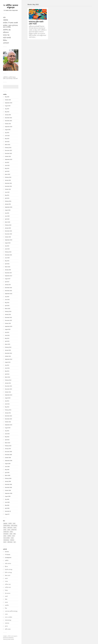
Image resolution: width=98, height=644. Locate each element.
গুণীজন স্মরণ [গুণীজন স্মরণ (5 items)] (14, 530)
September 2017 (8, 276)
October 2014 (8, 356)
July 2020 (7, 213)
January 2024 (8, 115)
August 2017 (8, 279)
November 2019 (8, 234)
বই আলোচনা (8, 593)
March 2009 (7, 475)
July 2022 (7, 162)
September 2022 (8, 159)
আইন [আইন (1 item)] (14, 523)
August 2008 (8, 496)
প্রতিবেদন (6, 32)
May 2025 (7, 97)
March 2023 (7, 145)
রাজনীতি (7, 605)
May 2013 (7, 407)
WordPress (11, 638)
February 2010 (8, 446)
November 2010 (8, 419)
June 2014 (7, 368)
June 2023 (7, 136)
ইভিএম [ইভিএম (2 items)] (5, 528)
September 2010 (8, 425)
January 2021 (8, 204)
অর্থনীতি (7, 561)
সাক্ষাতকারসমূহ (8, 620)
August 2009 (8, 464)
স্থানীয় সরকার (8, 629)
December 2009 (8, 452)
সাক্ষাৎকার (7, 623)
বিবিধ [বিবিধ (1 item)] (14, 534)
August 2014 (8, 362)
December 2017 (8, 273)
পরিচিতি (6, 20)
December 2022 (8, 150)
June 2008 (7, 502)
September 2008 (8, 493)
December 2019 (8, 231)
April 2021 (7, 198)
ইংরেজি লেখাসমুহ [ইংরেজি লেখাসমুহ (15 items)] (7, 526)
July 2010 (7, 431)
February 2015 (8, 347)
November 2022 (8, 153)
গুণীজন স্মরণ (8, 584)
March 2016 (7, 309)
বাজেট (6, 596)
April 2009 (7, 473)
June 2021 (7, 192)
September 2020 (8, 207)
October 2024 (8, 100)
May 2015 (7, 338)
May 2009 (7, 470)
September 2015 (8, 326)
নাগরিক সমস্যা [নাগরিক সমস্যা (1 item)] (6, 532)
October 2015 (8, 323)
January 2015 (8, 350)
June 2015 (7, 335)
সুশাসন (6, 626)
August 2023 (8, 130)
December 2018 (8, 255)
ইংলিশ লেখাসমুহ (8, 573)
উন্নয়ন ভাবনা (8, 575)
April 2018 (7, 264)
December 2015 (8, 317)
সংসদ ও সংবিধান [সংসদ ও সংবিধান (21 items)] (7, 538)
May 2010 (7, 437)
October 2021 (8, 189)
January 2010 (8, 449)
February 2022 (8, 177)
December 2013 (8, 386)
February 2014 (8, 380)
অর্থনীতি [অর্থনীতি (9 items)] (10, 523)
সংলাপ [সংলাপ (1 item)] (13, 536)
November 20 (8, 511)
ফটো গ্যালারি (7, 38)
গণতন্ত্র (6, 581)
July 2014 (7, 365)
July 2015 (7, 332)
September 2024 (8, 103)
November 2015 (8, 320)
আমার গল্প (6, 35)
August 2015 (8, 329)
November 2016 (8, 291)
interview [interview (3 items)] (5, 523)
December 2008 (8, 484)
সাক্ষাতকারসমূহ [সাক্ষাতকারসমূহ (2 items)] (6, 540)
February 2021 (8, 201)
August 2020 (8, 210)
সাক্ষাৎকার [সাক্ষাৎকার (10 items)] (12, 540)
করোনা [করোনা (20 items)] (15, 528)
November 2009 (8, 455)
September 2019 (8, 240)
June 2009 (7, 467)
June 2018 (7, 258)
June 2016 (7, 300)
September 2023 (8, 127)
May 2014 (7, 371)
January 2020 (8, 228)
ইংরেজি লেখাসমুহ (9, 570)
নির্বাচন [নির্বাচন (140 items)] (11, 532)
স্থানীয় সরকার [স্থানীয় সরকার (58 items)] (10, 542)
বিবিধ (6, 599)
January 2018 (8, 270)
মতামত (6, 602)
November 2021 (8, 186)
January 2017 (8, 285)
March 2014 (7, 377)
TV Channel (7, 555)
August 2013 (8, 398)
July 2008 (7, 499)
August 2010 (8, 428)
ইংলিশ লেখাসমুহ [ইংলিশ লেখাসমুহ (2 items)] (14, 526)
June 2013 (7, 404)
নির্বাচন (6, 590)
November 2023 (8, 121)
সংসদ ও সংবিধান (8, 617)
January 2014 (8, 383)
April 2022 (7, 171)
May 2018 (7, 261)
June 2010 (7, 434)
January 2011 (8, 413)
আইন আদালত (8, 564)
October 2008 (8, 490)
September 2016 (8, 294)
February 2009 (8, 478)
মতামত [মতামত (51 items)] (5, 536)
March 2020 (7, 222)
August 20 (7, 514)
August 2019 (8, 243)
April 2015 (7, 341)
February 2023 (8, 148)
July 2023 (7, 133)
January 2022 (8, 180)
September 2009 (8, 461)
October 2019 (8, 237)
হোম (4, 17)
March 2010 (7, 443)
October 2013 (8, 392)
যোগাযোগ (6, 43)
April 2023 (7, 142)
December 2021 (8, 183)
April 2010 (7, 440)
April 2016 (7, 306)
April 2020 (7, 219)
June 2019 (7, 249)
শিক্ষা (6, 608)
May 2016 (7, 303)
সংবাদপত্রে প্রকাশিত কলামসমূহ (11, 611)
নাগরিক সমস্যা (8, 587)
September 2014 (8, 359)
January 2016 (8, 314)
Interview (7, 552)
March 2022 (7, 174)
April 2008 (7, 508)
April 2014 (7, 374)
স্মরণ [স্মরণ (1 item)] (15, 542)
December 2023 (8, 118)
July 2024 (7, 109)
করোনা (6, 578)
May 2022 (7, 168)
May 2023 (7, 139)
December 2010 (8, 416)
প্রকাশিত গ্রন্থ (7, 30)
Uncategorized (8, 558)
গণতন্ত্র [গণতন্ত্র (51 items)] (5, 530)
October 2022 (8, 156)
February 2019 (8, 252)
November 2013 (8, 389)
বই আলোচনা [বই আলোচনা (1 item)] (6, 534)
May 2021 (7, 195)
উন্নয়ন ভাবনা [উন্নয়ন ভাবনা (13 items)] (10, 528)
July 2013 (7, 401)
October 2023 (8, 124)
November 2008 (8, 487)
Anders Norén (11, 639)
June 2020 (7, 216)
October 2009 (8, 458)
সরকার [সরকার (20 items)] (12, 538)
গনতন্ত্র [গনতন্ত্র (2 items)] (9, 530)
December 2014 (8, 353)
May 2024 (7, 112)
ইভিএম (6, 567)
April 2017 (7, 282)
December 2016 (8, 288)
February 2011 (8, 410)
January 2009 (8, 481)
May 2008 (7, 505)
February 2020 (8, 225)
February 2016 (8, 311)
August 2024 (8, 106)
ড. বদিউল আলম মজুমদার (12, 636)
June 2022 (7, 165)
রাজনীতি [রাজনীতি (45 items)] (9, 536)
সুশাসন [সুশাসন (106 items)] (5, 542)
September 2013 (8, 395)
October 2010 (8, 422)
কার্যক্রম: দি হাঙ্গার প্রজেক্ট (10, 23)
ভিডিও (5, 40)
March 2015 (7, 344)
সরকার (6, 614)
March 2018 (7, 267)
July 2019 (7, 246)
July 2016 (7, 297)
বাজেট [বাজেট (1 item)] (11, 534)
